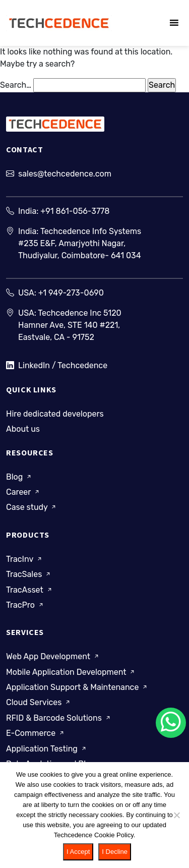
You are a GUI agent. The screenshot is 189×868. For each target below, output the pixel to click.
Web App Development (53, 656)
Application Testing (47, 748)
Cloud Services (39, 702)
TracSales (29, 574)
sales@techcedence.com (65, 174)
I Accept (78, 852)
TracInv (25, 559)
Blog (19, 476)
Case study (32, 507)
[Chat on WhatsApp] (171, 723)
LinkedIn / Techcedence (57, 366)
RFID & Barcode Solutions (59, 718)
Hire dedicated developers (55, 414)
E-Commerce (36, 733)
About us (23, 429)
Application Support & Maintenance (77, 687)
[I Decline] (176, 815)
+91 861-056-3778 (75, 211)
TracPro (25, 605)
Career (23, 492)
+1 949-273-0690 (71, 293)
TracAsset (30, 589)
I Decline (115, 852)
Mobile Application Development (71, 672)
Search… (16, 85)
